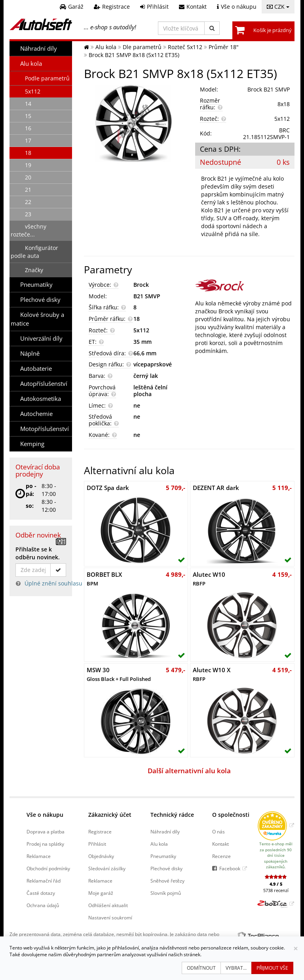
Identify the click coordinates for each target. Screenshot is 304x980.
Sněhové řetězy (167, 881)
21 (28, 190)
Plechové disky (40, 300)
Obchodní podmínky (48, 868)
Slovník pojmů (166, 893)
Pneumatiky (36, 285)
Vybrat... (236, 968)
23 (28, 214)
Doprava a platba (46, 831)
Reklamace (39, 856)
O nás (218, 831)
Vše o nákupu (45, 815)
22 (28, 202)
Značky (34, 270)
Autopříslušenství (44, 384)
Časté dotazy (41, 893)
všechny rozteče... (28, 230)
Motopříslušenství (45, 429)
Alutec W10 (209, 579)
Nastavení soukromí (110, 917)
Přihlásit (97, 844)
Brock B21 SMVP (269, 89)
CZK (278, 7)
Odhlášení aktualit (108, 905)
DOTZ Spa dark (108, 488)
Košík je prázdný (273, 30)
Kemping (32, 444)
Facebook (230, 868)
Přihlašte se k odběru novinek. (38, 553)
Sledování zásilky (107, 868)
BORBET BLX (104, 579)
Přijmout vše (272, 968)
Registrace (100, 831)
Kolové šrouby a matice (37, 319)
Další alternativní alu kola (189, 771)
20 (28, 177)
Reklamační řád (44, 881)
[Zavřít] (296, 949)
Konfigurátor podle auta (34, 252)
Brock (141, 285)
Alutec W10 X (212, 674)
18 (28, 153)
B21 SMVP (147, 296)
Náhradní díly (39, 49)
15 (28, 116)
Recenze (221, 856)
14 (28, 104)
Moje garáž (101, 893)
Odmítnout (201, 968)
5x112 (33, 91)
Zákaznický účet (110, 815)
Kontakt (220, 844)
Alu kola (31, 64)
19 (28, 165)
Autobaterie (36, 369)
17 (28, 140)
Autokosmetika (41, 399)
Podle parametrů (47, 78)
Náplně (30, 354)
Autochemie (36, 414)
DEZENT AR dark (216, 488)
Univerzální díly (41, 338)
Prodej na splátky (45, 844)
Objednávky (101, 856)
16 (28, 128)
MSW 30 (119, 674)
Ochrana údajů (43, 905)
